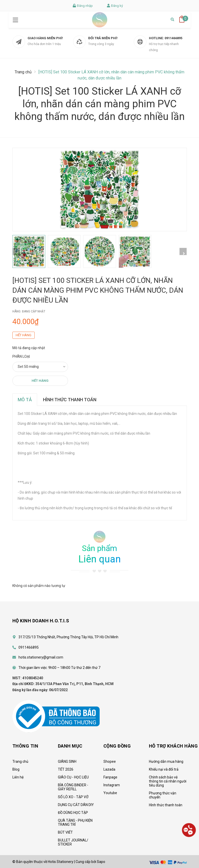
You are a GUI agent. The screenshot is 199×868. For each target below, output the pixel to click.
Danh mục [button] (70, 746)
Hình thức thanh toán (166, 805)
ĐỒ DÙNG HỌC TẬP (73, 813)
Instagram (112, 785)
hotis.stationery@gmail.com (41, 657)
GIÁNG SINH (67, 761)
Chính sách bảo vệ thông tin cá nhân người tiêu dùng (168, 781)
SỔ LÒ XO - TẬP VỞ (73, 797)
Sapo (101, 862)
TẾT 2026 (66, 769)
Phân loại (21, 356)
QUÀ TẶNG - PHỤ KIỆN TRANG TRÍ (75, 822)
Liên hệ (18, 777)
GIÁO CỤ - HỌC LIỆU (73, 777)
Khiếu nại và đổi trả (164, 769)
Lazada (109, 769)
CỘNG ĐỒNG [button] (117, 746)
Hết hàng (40, 381)
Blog (16, 769)
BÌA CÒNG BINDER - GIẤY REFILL (73, 787)
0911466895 (173, 38)
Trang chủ (20, 761)
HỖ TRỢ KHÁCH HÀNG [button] (173, 746)
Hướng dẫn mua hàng (166, 761)
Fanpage (110, 777)
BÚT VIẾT (65, 832)
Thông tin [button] (25, 746)
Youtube (110, 793)
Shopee (110, 761)
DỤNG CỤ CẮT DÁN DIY (76, 805)
